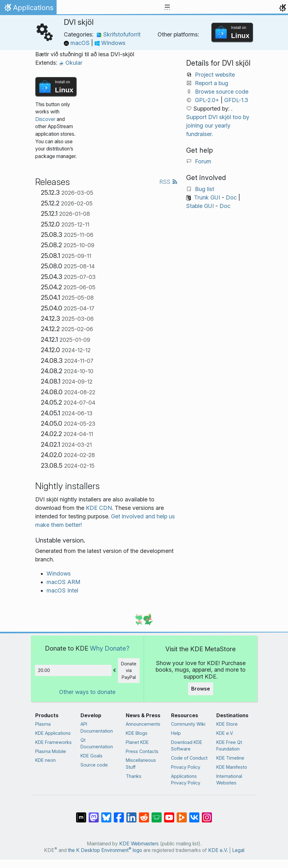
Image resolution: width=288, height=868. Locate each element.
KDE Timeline (230, 758)
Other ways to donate (87, 692)
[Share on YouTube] (169, 814)
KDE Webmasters (139, 844)
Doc (231, 197)
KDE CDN (99, 508)
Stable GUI (200, 206)
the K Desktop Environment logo (105, 850)
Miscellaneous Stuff (141, 764)
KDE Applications (53, 733)
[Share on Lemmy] (157, 814)
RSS (169, 182)
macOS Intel (62, 590)
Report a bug (212, 83)
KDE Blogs (137, 733)
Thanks (134, 776)
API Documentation (97, 727)
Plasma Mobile (51, 751)
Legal (238, 850)
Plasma (43, 724)
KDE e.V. (225, 733)
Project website (215, 75)
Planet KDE (137, 742)
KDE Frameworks (53, 742)
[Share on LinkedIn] (131, 814)
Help (176, 733)
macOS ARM (64, 582)
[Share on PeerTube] (182, 814)
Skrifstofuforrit (119, 34)
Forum (203, 161)
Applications (28, 9)
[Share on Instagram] (207, 814)
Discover (45, 119)
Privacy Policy (186, 767)
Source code (94, 765)
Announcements (143, 724)
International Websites (229, 780)
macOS (78, 43)
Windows (110, 43)
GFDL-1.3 (236, 100)
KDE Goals (91, 756)
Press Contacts (142, 751)
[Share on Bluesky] (106, 814)
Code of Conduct (189, 758)
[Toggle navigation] (167, 8)
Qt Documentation (97, 743)
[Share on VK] (194, 814)
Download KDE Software (187, 746)
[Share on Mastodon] (94, 814)
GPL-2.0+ (207, 100)
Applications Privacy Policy (186, 780)
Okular (71, 63)
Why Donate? (110, 648)
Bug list (205, 189)
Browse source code (222, 92)
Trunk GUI (207, 197)
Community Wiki (188, 724)
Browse (201, 689)
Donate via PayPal (129, 670)
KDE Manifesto (232, 767)
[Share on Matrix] (81, 814)
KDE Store (227, 724)
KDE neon (45, 760)
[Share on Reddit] (144, 814)
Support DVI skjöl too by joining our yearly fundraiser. (218, 126)
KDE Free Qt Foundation (229, 746)
